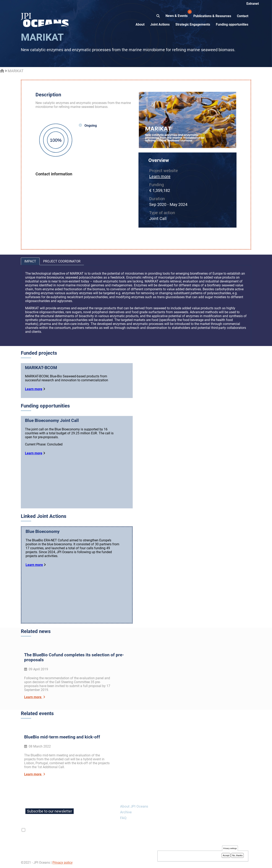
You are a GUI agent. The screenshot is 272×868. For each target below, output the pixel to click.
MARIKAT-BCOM (41, 368)
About (140, 24)
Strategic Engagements (193, 24)
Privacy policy (63, 863)
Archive (126, 812)
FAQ (123, 818)
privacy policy (75, 830)
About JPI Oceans (134, 806)
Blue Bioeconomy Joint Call (52, 420)
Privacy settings (230, 849)
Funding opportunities (232, 24)
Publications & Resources (212, 16)
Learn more (160, 176)
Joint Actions (160, 24)
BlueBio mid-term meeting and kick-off (62, 737)
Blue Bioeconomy (43, 531)
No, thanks (237, 856)
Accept (226, 856)
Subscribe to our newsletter (50, 811)
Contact (243, 16)
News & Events (177, 14)
